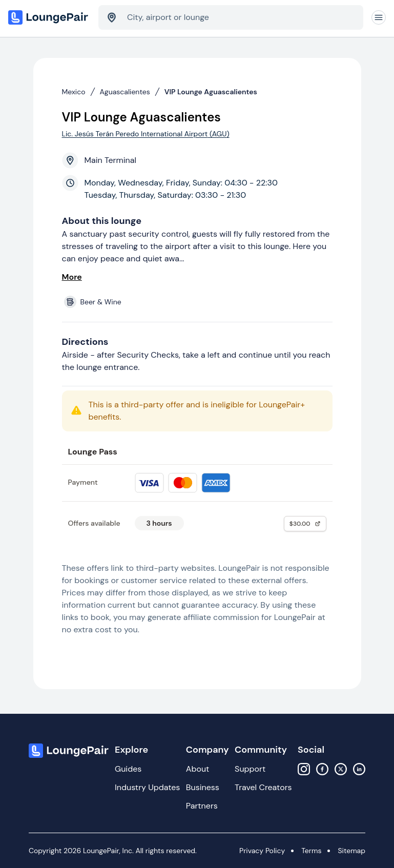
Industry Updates (147, 787)
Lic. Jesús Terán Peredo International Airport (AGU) (146, 134)
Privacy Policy (262, 851)
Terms (311, 851)
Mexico (74, 92)
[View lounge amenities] (199, 302)
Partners (202, 806)
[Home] (49, 17)
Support (250, 769)
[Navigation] (379, 17)
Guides (128, 769)
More (72, 277)
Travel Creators (263, 787)
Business (203, 787)
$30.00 (305, 524)
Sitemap (351, 851)
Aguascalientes (125, 92)
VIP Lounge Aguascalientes (211, 92)
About (198, 769)
